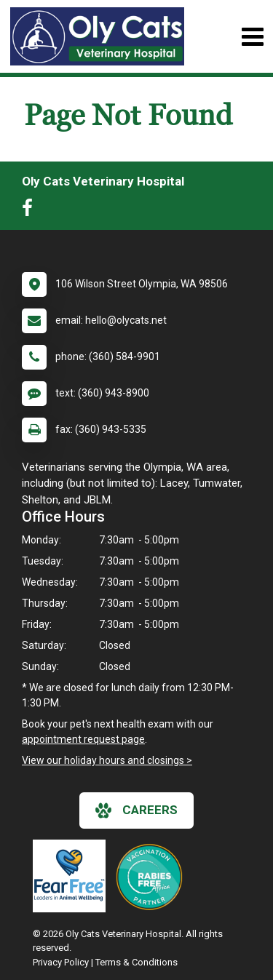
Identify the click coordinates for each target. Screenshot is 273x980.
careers (136, 810)
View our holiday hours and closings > (107, 760)
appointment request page (83, 739)
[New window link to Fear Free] (73, 876)
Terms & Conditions (136, 962)
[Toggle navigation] (252, 37)
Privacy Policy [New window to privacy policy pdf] (61, 962)
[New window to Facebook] (31, 211)
